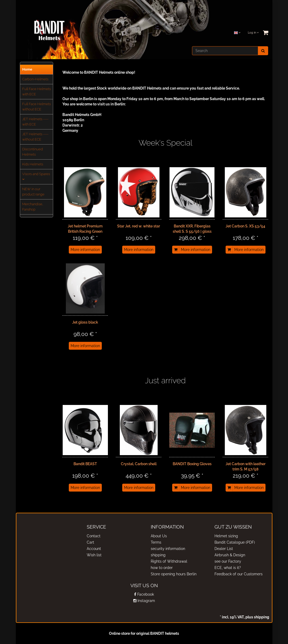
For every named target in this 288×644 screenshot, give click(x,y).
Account (94, 549)
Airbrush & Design (230, 555)
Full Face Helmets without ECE (36, 107)
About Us (159, 536)
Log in (253, 33)
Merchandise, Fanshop (33, 207)
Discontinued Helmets (33, 152)
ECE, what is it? (228, 568)
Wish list (94, 555)
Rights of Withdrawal (169, 561)
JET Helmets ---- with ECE (35, 122)
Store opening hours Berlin (174, 574)
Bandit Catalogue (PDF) (235, 542)
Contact (94, 536)
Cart (90, 542)
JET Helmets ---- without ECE (35, 137)
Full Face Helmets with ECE (36, 92)
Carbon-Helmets (35, 79)
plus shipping (257, 617)
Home (27, 69)
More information (85, 250)
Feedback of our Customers (239, 574)
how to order (162, 568)
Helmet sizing (226, 536)
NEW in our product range (33, 192)
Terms (156, 542)
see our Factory (228, 561)
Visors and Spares (36, 176)
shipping (158, 555)
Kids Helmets (33, 164)
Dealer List (224, 549)
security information (168, 549)
